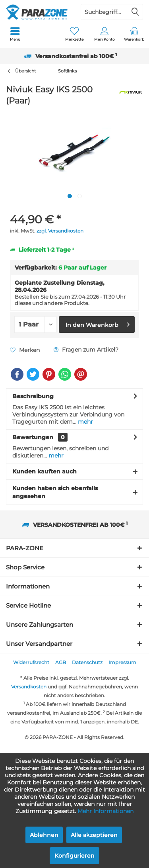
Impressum (122, 662)
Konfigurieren (74, 856)
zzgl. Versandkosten (60, 231)
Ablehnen (44, 835)
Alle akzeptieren (94, 835)
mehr (85, 422)
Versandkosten (29, 687)
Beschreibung (33, 396)
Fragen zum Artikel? (86, 350)
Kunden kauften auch (45, 471)
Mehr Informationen (105, 811)
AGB (61, 662)
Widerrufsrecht (31, 662)
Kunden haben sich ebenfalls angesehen (55, 492)
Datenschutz (87, 662)
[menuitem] (15, 34)
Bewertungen (33, 437)
